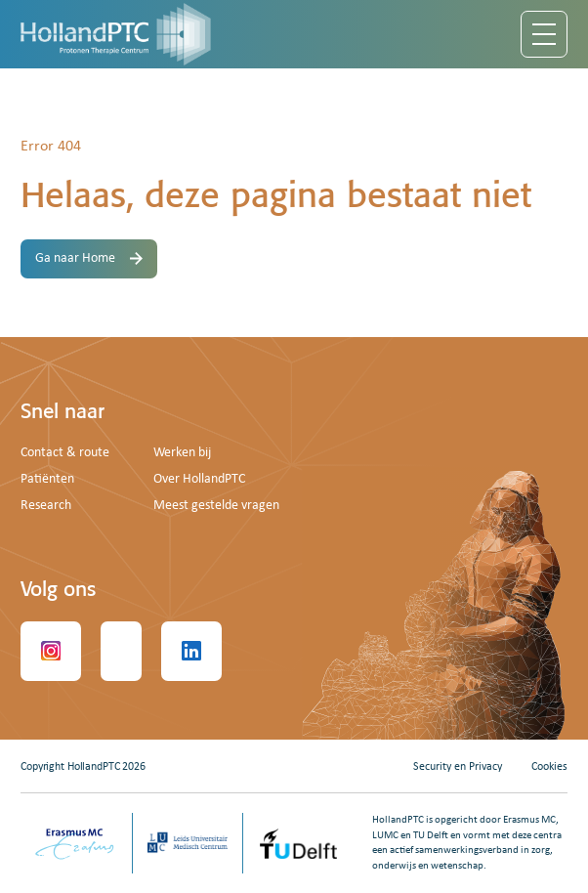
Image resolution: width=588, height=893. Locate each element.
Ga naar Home (89, 258)
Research (46, 506)
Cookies (549, 767)
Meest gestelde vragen (216, 506)
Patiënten (47, 479)
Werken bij (182, 453)
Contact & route (65, 453)
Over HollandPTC (199, 479)
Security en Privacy (458, 767)
